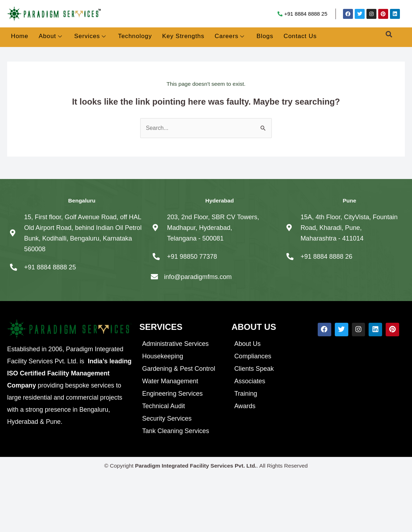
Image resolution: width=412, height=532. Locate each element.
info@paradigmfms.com (198, 277)
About (51, 37)
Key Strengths (183, 36)
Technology (135, 36)
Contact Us (300, 36)
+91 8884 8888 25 (306, 14)
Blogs (265, 36)
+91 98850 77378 (192, 257)
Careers (229, 37)
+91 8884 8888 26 (327, 257)
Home (20, 36)
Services (90, 37)
